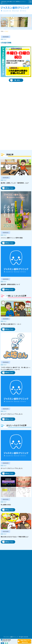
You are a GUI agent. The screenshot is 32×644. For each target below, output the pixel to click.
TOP (2, 31)
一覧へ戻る (15, 80)
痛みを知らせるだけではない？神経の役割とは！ (15, 537)
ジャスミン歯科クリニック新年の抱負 (12, 238)
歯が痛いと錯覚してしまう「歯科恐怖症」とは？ (15, 183)
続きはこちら (7, 188)
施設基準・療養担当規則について (10, 284)
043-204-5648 (6, 640)
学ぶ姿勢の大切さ (6, 505)
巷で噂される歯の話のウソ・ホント (11, 324)
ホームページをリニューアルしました (12, 414)
